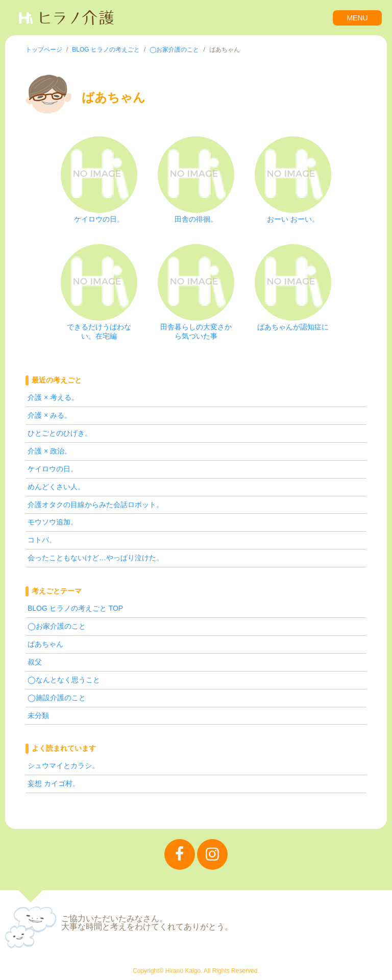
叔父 (35, 662)
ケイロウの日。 (53, 469)
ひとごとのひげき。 (60, 433)
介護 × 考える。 (53, 397)
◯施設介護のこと (57, 698)
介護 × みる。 (50, 415)
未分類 (38, 715)
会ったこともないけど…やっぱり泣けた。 (95, 558)
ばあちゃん (45, 644)
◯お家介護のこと (57, 626)
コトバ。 (42, 540)
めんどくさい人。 (56, 487)
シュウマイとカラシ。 (63, 766)
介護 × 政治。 (50, 451)
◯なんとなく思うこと (64, 680)
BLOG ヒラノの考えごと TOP (75, 608)
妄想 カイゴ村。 (54, 783)
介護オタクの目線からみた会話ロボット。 (95, 505)
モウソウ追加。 (53, 522)
